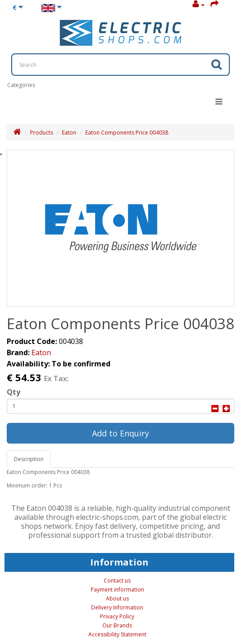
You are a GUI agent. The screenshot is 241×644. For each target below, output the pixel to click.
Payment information (117, 590)
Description (29, 459)
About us (117, 598)
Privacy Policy (117, 616)
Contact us (117, 581)
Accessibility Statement (117, 634)
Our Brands (117, 625)
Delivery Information (117, 607)
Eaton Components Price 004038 (127, 133)
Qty (13, 392)
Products (42, 133)
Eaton (69, 133)
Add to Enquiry (120, 433)
